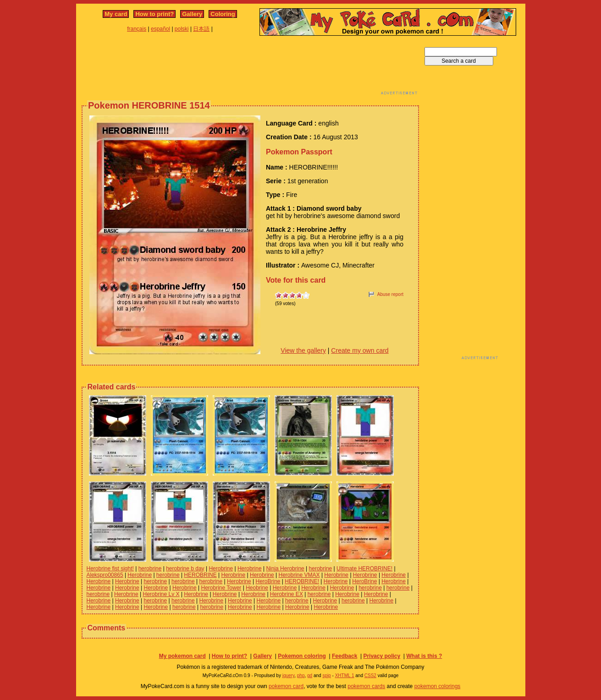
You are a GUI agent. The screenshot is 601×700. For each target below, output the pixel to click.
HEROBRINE (200, 575)
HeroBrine (268, 581)
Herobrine (221, 569)
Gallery (192, 14)
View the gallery (303, 350)
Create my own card (360, 350)
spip (326, 675)
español (160, 29)
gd (310, 675)
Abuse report (390, 294)
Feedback (345, 656)
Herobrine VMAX (299, 575)
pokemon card (286, 686)
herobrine (150, 569)
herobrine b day (185, 569)
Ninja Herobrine (285, 569)
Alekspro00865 (105, 575)
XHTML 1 (345, 675)
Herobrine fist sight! (110, 569)
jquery (289, 675)
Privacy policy (382, 656)
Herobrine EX (287, 594)
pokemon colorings (438, 686)
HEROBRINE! (302, 581)
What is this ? (424, 656)
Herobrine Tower (221, 588)
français (137, 29)
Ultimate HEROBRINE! (364, 569)
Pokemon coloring (302, 656)
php (301, 675)
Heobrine (257, 588)
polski (182, 29)
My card (116, 14)
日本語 (201, 29)
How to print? (154, 14)
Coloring (223, 14)
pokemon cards (366, 686)
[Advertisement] (250, 68)
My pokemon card (182, 656)
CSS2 (370, 675)
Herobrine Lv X (161, 594)
